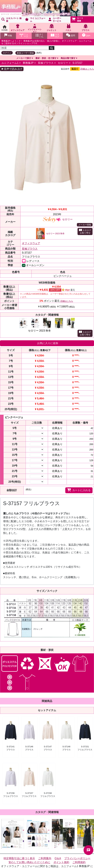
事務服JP (28, 63)
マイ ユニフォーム (35, 20)
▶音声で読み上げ (12, 69)
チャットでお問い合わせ (88, 850)
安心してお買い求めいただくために (29, 862)
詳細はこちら (87, 69)
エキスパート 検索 (12, 20)
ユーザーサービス (55, 20)
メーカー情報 (85, 225)
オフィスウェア (31, 243)
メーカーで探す (24, 58)
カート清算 (78, 20)
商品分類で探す (68, 58)
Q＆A (58, 858)
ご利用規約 (79, 862)
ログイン (7, 53)
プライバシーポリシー (77, 858)
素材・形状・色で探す (46, 58)
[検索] (25, 48)
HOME (5, 28)
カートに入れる (79, 490)
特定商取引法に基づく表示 (19, 858)
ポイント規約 (61, 862)
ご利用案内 (45, 858)
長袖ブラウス (46, 63)
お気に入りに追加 (48, 343)
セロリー (63, 63)
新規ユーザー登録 (25, 53)
